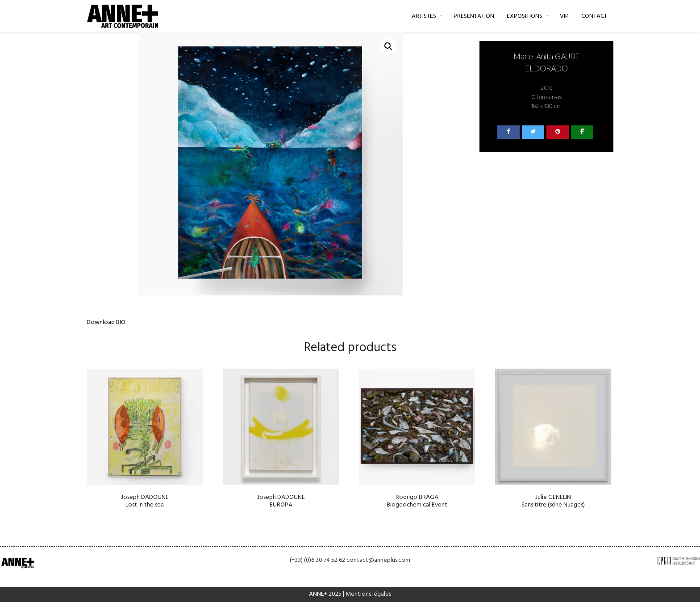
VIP (564, 16)
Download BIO (106, 322)
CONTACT (594, 16)
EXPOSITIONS (525, 16)
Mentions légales (368, 594)
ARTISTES (424, 16)
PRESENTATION (474, 16)
